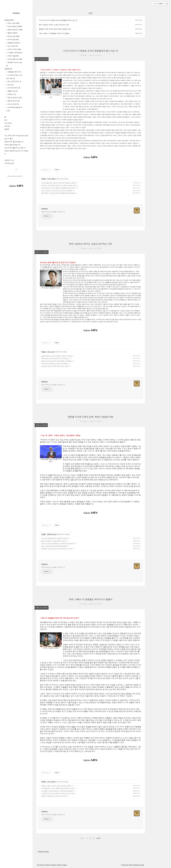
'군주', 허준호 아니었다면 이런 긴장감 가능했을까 (57, 190)
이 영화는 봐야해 (15, 53)
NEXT (98, 838)
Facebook (53, 865)
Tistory (130, 865)
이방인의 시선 (9, 160)
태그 (6, 120)
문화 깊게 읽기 (13, 101)
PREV (82, 838)
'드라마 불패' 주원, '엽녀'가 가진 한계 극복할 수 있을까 (58, 183)
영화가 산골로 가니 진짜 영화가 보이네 (53, 541)
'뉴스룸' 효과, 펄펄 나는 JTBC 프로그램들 (54, 363)
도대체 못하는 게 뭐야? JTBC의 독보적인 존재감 (56, 356)
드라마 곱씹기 (14, 26)
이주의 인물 (13, 56)
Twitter (47, 865)
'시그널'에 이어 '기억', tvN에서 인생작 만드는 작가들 (58, 793)
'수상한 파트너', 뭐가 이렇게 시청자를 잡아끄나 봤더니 (58, 188)
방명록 (7, 129)
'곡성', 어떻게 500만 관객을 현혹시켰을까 (54, 546)
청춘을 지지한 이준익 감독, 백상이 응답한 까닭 (55, 29)
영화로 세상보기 (15, 30)
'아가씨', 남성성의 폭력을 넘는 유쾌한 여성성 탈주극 (58, 543)
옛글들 (9, 20)
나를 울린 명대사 (14, 72)
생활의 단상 (12, 91)
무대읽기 (11, 94)
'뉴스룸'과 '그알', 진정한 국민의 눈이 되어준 (55, 366)
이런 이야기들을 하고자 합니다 (15, 148)
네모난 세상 (13, 23)
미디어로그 (8, 123)
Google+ (65, 865)
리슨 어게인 (12, 46)
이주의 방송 (13, 40)
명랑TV (12, 33)
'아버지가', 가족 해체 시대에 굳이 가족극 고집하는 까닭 (59, 185)
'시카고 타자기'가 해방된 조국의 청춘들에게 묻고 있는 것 (58, 20)
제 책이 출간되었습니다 (12, 145)
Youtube (59, 865)
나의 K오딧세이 (14, 88)
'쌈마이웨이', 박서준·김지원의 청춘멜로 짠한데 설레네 (58, 193)
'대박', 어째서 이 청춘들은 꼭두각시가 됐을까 (54, 33)
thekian (16, 13)
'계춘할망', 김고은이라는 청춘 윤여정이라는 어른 (57, 549)
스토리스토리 (13, 104)
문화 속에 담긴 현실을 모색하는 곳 (53, 212)
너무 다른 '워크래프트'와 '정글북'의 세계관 (54, 538)
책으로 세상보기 (14, 98)
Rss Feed (40, 865)
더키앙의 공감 (9, 163)
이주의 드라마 (14, 49)
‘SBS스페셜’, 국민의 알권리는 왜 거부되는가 (55, 358)
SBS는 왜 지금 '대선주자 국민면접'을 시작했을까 (57, 361)
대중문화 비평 (14, 43)
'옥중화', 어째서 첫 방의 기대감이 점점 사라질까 (56, 786)
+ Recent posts (43, 852)
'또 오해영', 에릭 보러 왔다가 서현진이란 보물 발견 (57, 791)
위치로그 (7, 126)
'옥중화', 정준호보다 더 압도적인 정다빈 (54, 796)
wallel (142, 865)
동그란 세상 (13, 36)
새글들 (8, 69)
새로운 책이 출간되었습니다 (14, 142)
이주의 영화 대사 (15, 59)
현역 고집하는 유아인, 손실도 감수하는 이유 (54, 25)
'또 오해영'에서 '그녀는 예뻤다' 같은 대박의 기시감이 (58, 788)
